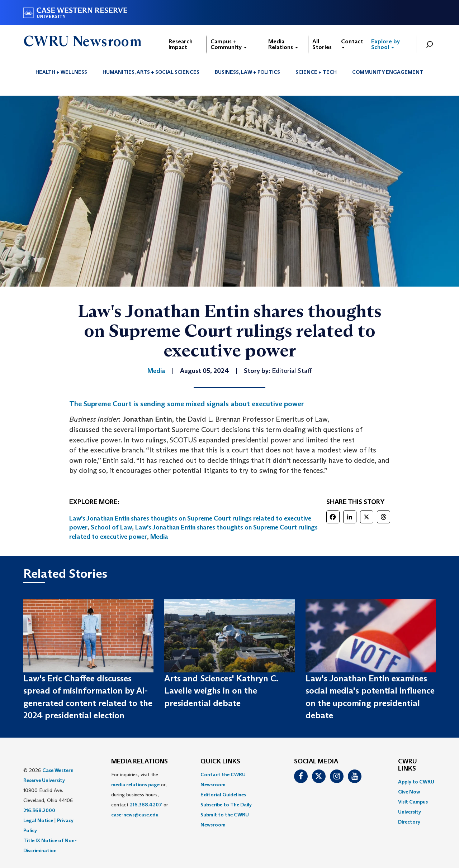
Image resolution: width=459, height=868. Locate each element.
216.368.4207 (146, 805)
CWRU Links (408, 765)
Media (159, 537)
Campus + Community (229, 44)
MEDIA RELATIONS (139, 762)
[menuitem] (61, 72)
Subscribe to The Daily (226, 805)
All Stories (322, 44)
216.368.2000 (39, 810)
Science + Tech (316, 72)
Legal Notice (38, 820)
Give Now (409, 792)
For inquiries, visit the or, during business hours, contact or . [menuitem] (140, 795)
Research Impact (181, 44)
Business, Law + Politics (247, 72)
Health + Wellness (61, 72)
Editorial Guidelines (223, 795)
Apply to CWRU (416, 782)
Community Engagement (388, 72)
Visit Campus (413, 802)
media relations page (135, 785)
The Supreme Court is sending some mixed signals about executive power (187, 404)
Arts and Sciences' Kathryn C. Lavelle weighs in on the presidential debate (221, 691)
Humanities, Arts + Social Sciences (151, 72)
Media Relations (283, 44)
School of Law (111, 527)
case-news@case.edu (135, 815)
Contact (352, 43)
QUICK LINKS (220, 762)
